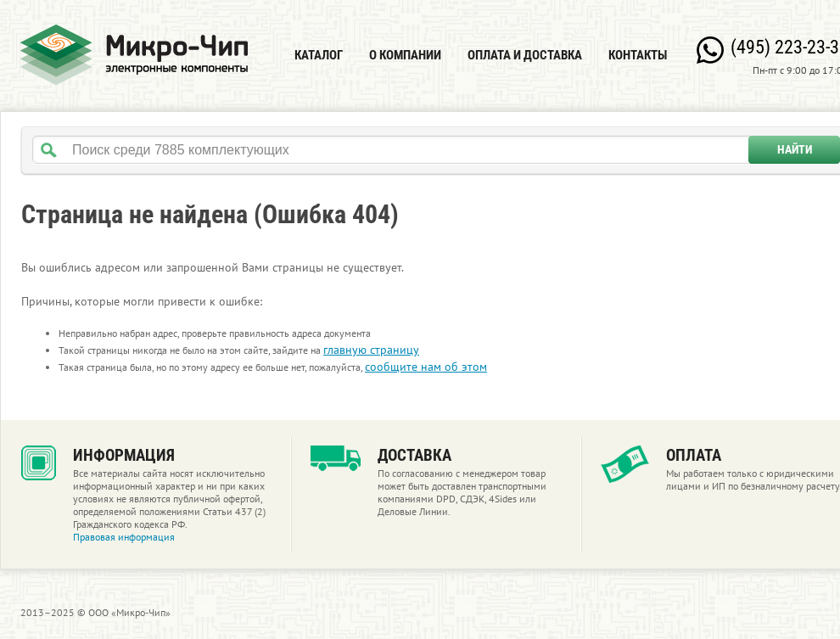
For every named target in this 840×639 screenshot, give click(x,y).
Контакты (638, 55)
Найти (795, 149)
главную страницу (371, 350)
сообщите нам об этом (426, 367)
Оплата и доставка (525, 55)
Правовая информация (124, 537)
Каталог (319, 55)
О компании (405, 55)
